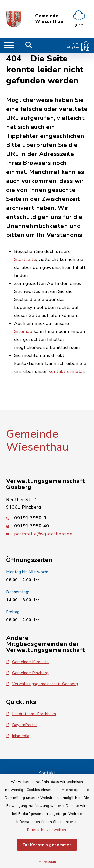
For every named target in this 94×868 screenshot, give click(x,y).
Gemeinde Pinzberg (27, 673)
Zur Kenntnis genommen (47, 845)
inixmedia (18, 736)
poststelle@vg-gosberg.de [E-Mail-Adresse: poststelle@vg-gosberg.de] (43, 534)
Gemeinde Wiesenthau (49, 19)
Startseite (25, 259)
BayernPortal (22, 725)
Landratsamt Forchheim (31, 714)
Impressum (47, 862)
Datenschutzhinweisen (47, 830)
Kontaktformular (67, 371)
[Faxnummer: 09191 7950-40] (47, 526)
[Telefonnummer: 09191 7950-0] (47, 518)
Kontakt (47, 773)
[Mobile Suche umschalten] (29, 45)
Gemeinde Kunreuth (27, 662)
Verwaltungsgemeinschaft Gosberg (42, 684)
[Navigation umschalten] (9, 45)
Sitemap (23, 331)
